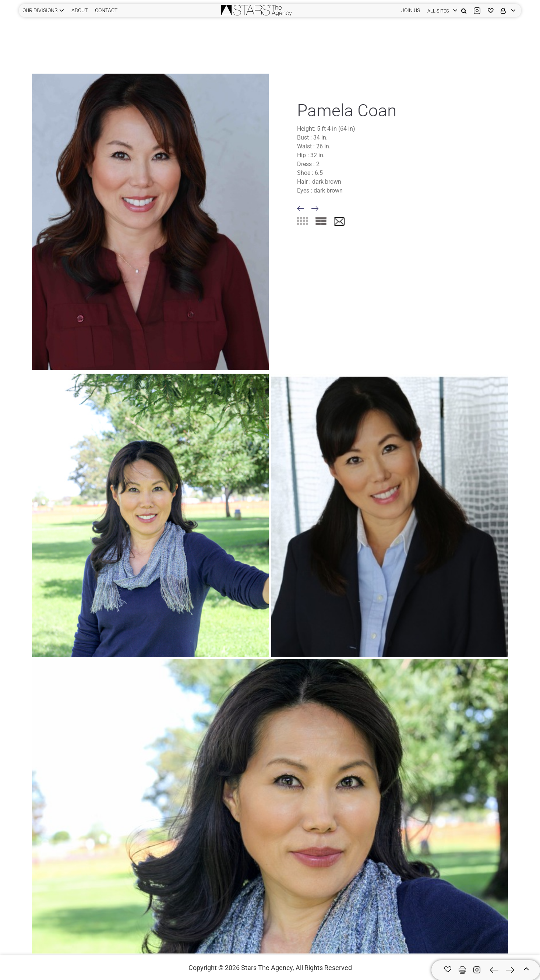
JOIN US (411, 10)
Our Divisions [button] (40, 10)
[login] (441, 10)
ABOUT (80, 10)
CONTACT (106, 10)
